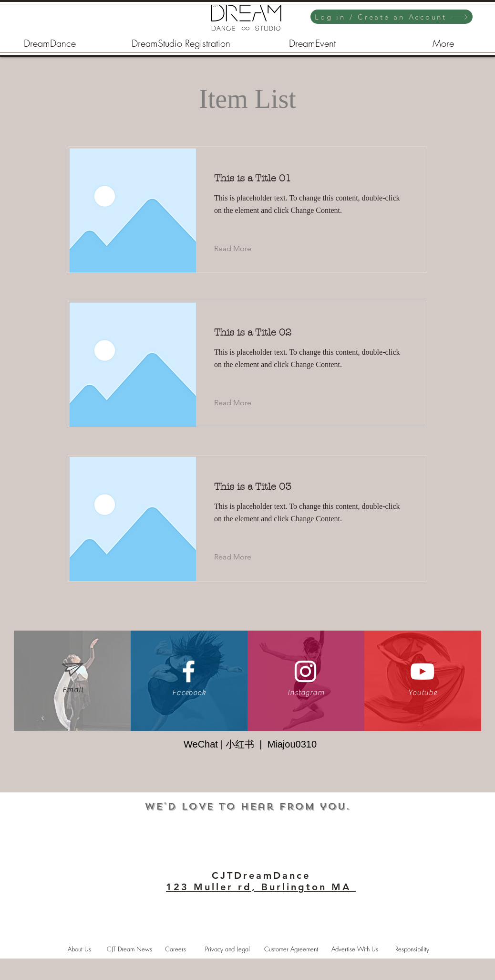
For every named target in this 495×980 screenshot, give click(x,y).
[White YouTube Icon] (422, 671)
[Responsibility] (412, 949)
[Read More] (240, 249)
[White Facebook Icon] (189, 671)
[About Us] (79, 949)
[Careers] (175, 949)
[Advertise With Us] (355, 949)
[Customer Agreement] (291, 949)
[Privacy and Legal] (227, 949)
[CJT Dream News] (129, 949)
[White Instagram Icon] (305, 671)
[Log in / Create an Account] (392, 17)
